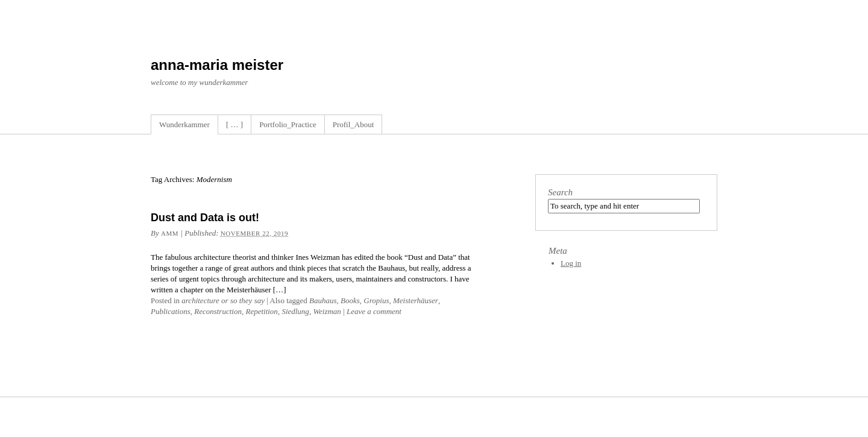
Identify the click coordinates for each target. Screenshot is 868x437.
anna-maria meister (217, 65)
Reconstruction (218, 311)
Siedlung (295, 311)
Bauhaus (323, 300)
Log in (571, 263)
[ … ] (234, 124)
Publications (171, 311)
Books (350, 300)
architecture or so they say (223, 300)
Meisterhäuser (416, 300)
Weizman (327, 311)
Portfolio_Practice (288, 124)
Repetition (261, 311)
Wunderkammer (184, 124)
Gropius (376, 300)
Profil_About (354, 124)
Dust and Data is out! (205, 218)
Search (560, 192)
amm (170, 233)
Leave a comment (374, 311)
